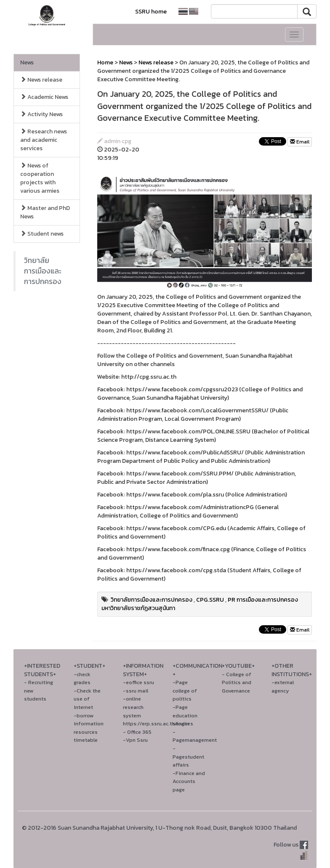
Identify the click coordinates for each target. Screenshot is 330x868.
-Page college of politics (185, 690)
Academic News (44, 97)
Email (300, 142)
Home (105, 62)
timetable (86, 740)
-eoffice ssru (138, 682)
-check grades (82, 678)
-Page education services (185, 715)
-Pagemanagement (195, 736)
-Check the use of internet (87, 699)
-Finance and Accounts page (189, 781)
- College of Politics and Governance (237, 682)
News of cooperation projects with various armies (40, 178)
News (27, 62)
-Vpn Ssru (135, 740)
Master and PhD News (45, 212)
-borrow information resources (89, 724)
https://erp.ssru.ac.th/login (156, 723)
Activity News (41, 114)
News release (41, 80)
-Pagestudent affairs (188, 757)
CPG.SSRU (210, 600)
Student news (42, 234)
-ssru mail (136, 691)
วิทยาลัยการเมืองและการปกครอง (43, 271)
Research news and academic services (44, 140)
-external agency (283, 686)
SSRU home (151, 12)
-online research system (133, 707)
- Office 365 (137, 732)
